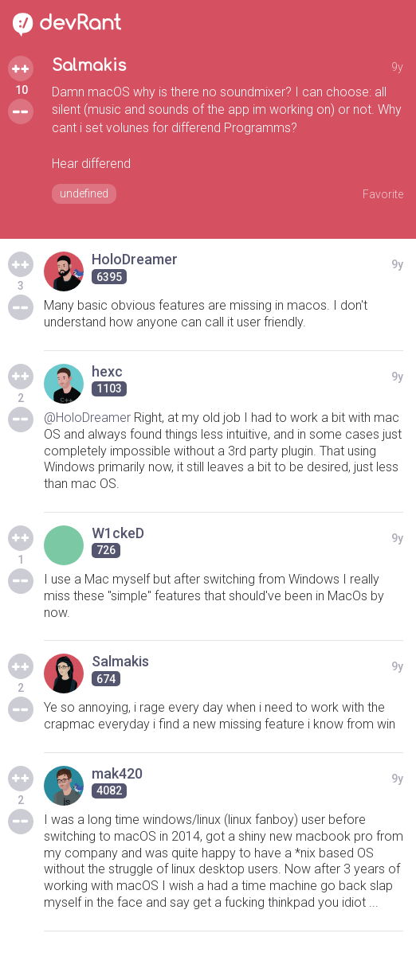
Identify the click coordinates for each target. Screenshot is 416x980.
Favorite (383, 194)
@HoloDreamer (87, 418)
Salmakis (89, 66)
